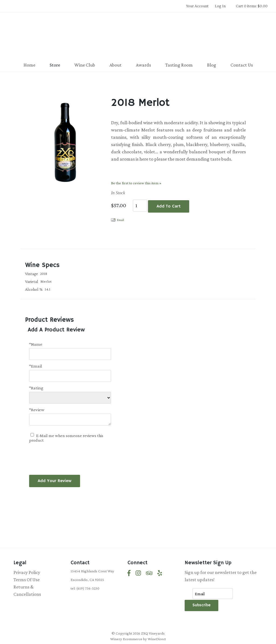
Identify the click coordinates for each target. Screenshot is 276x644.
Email (120, 220)
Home (29, 65)
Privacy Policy (27, 572)
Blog (212, 65)
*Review (37, 410)
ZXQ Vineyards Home (138, 36)
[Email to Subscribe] (213, 594)
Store (55, 65)
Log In (220, 6)
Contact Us (242, 65)
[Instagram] (138, 573)
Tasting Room (179, 65)
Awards (143, 65)
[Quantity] (140, 206)
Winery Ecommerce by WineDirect (138, 639)
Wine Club (85, 65)
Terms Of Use (27, 580)
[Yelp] (160, 573)
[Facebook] (129, 573)
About (115, 65)
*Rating (36, 388)
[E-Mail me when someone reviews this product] (32, 435)
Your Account (197, 6)
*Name (36, 344)
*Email (36, 366)
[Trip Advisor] (149, 573)
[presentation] (70, 456)
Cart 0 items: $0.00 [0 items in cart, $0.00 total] (252, 6)
